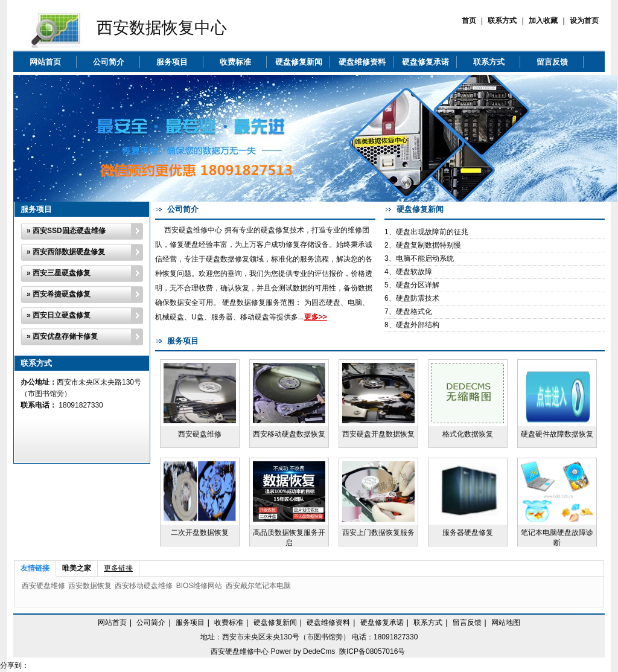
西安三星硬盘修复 (62, 273)
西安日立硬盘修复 (62, 315)
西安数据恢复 (90, 586)
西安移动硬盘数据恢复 (289, 434)
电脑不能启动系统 (425, 258)
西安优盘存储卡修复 (65, 336)
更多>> (316, 317)
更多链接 (118, 568)
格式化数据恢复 (468, 434)
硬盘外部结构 (418, 325)
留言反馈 (552, 62)
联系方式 (502, 21)
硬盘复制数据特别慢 (428, 245)
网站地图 (506, 622)
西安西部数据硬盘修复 (69, 252)
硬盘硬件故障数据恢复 (557, 434)
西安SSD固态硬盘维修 (69, 231)
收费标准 (235, 62)
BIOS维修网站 (199, 586)
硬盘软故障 (414, 272)
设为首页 (584, 21)
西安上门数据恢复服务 (378, 533)
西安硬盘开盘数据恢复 (378, 434)
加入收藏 (543, 21)
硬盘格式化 (414, 312)
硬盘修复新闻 (299, 62)
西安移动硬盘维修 (144, 586)
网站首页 (45, 62)
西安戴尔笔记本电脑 (258, 586)
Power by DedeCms (303, 651)
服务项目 (172, 62)
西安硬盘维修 (200, 434)
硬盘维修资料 (362, 62)
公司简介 (109, 62)
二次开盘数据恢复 (200, 533)
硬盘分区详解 (418, 285)
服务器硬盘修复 (468, 533)
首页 (469, 21)
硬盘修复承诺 (425, 62)
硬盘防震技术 (418, 298)
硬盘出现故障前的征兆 (432, 232)
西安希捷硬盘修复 (62, 294)
